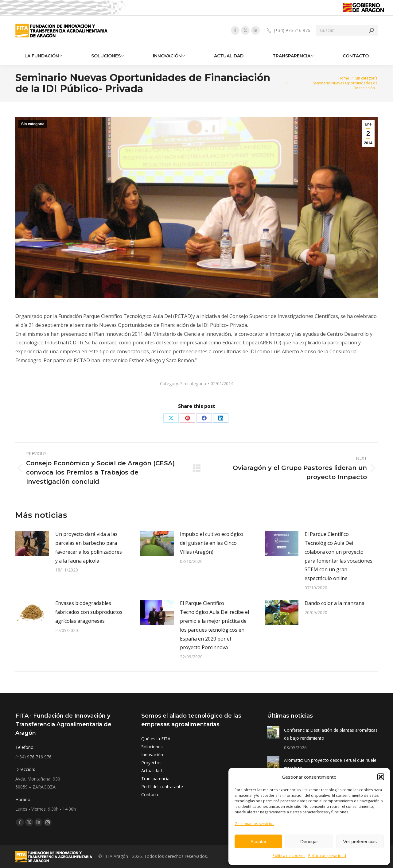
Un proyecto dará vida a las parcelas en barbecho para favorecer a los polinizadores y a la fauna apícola (89, 547)
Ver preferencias (360, 841)
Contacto (150, 794)
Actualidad (152, 771)
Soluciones (152, 747)
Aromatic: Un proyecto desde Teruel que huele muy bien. (330, 764)
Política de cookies (289, 856)
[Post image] (32, 544)
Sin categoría (33, 124)
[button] (381, 777)
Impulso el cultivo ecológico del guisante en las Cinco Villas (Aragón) (212, 543)
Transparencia (155, 779)
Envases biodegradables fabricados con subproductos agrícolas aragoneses (89, 612)
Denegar (309, 841)
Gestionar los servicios (254, 824)
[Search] (347, 30)
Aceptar (259, 841)
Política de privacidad (327, 856)
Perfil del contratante (162, 787)
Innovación (152, 755)
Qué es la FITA (156, 739)
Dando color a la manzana (335, 603)
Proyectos (151, 763)
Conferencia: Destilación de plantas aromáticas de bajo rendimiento (331, 734)
